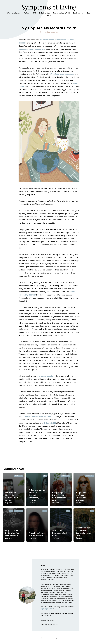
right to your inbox (47, 611)
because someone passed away (32, 51)
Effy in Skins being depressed (62, 76)
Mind (49, 18)
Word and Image (14, 15)
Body (89, 15)
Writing (26, 15)
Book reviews (78, 15)
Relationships (45, 15)
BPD (34, 15)
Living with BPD (50, 425)
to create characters (46, 378)
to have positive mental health (38, 419)
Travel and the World (61, 15)
